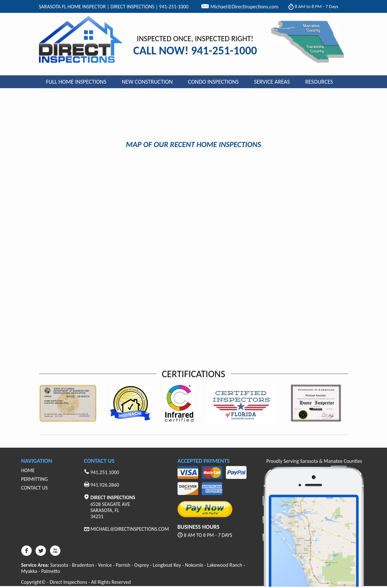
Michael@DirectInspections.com (244, 7)
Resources (319, 82)
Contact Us (35, 488)
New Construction (147, 82)
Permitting (35, 479)
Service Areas (272, 82)
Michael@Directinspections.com (130, 529)
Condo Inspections (213, 82)
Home (28, 470)
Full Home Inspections (76, 82)
